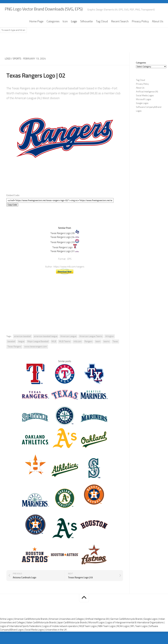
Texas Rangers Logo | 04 (63, 246)
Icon (65, 31)
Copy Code (12, 214)
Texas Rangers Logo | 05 (63, 242)
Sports (18, 68)
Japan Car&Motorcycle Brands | (73, 632)
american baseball (23, 345)
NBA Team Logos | (108, 635)
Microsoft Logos (144, 109)
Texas (115, 351)
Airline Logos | (7, 628)
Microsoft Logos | (97, 632)
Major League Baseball (38, 351)
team (98, 351)
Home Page (36, 31)
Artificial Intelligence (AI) (147, 101)
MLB (54, 351)
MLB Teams (65, 351)
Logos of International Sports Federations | (21, 635)
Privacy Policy (140, 31)
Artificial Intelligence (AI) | (98, 628)
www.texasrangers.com (36, 356)
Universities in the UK (56, 639)
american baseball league (46, 345)
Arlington (110, 345)
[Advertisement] (84, 53)
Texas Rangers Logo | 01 (63, 260)
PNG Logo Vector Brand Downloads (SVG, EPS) (59, 10)
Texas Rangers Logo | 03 (63, 251)
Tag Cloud (102, 31)
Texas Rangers (14, 356)
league (21, 351)
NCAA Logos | (124, 635)
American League (68, 345)
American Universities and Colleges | (67, 628)
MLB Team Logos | (89, 635)
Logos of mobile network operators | (61, 635)
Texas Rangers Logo (62, 257)
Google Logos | (151, 628)
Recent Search (120, 31)
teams (107, 351)
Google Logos (142, 113)
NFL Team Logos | (140, 635)
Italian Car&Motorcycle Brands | (42, 632)
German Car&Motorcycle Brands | (127, 628)
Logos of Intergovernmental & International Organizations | (135, 632)
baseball (11, 351)
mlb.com (78, 351)
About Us (158, 31)
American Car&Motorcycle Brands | (32, 628)
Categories (53, 31)
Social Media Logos (145, 105)
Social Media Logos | (35, 639)
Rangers (88, 351)
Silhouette (86, 31)
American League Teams (91, 345)
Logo (74, 31)
